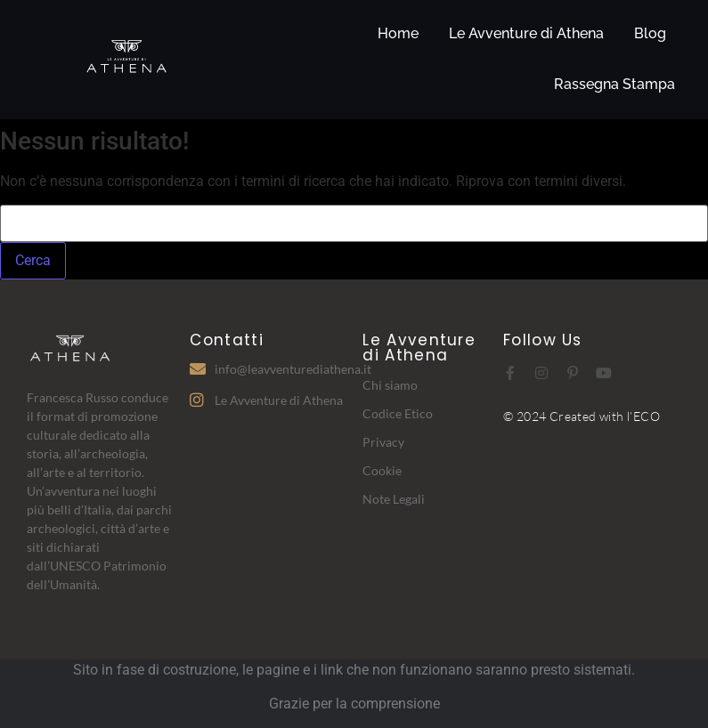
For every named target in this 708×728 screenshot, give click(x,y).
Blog (650, 33)
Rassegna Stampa (614, 84)
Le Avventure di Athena (526, 33)
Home (398, 33)
